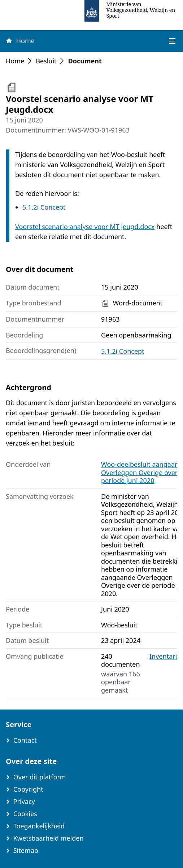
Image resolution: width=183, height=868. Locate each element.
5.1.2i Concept (44, 207)
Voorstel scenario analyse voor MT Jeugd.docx (85, 227)
